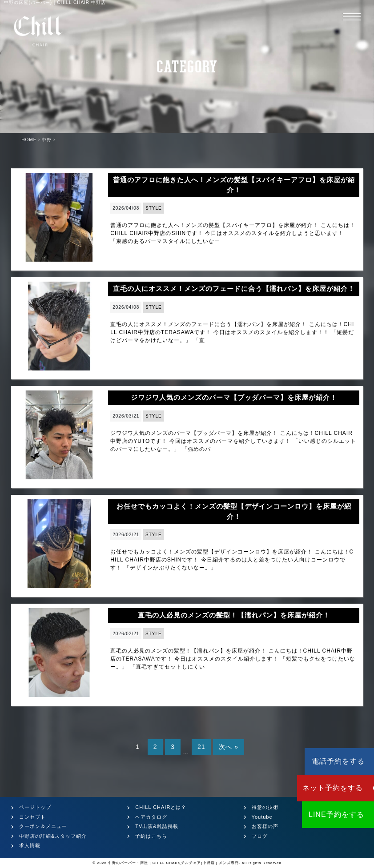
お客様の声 (265, 826)
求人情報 (30, 845)
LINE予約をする (321, 814)
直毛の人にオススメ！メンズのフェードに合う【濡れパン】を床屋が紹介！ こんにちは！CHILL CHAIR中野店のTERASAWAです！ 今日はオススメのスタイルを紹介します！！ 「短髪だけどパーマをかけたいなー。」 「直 (232, 332)
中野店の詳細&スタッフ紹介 (53, 836)
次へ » (229, 747)
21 (201, 747)
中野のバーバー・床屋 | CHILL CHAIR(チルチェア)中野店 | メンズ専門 (173, 863)
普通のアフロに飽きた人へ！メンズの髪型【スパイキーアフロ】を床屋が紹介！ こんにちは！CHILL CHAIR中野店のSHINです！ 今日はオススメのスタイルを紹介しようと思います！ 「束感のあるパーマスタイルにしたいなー (233, 233)
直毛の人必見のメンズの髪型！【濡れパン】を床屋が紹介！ (234, 615)
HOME (29, 140)
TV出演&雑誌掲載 (157, 826)
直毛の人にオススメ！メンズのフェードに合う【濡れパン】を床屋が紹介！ (234, 289)
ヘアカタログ (151, 817)
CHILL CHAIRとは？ (161, 807)
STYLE (154, 208)
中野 (47, 140)
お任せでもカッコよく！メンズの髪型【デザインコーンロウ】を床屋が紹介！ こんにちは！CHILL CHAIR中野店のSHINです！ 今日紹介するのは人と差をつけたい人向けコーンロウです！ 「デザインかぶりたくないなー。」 (232, 560)
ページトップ (35, 807)
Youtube (262, 817)
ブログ (260, 836)
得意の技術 (265, 807)
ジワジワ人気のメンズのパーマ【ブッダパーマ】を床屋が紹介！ (234, 397)
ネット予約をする (321, 788)
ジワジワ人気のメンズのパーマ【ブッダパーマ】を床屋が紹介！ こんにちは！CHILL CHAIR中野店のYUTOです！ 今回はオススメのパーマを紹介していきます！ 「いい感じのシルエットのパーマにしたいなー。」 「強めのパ (233, 441)
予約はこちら (151, 836)
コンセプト (32, 817)
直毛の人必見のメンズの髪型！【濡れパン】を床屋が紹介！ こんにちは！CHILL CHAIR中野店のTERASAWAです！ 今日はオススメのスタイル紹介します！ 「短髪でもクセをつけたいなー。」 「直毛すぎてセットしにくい (233, 659)
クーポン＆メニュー (43, 826)
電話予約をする (321, 761)
